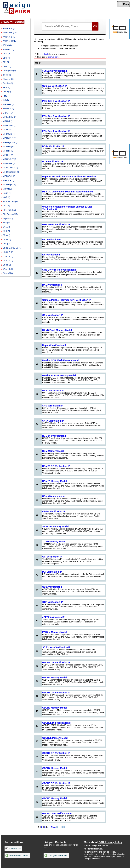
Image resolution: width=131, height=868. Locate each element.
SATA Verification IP (53, 421)
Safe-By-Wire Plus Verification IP (60, 270)
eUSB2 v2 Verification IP (55, 71)
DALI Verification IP (53, 285)
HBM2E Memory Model (54, 481)
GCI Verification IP (52, 557)
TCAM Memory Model (54, 542)
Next (55, 827)
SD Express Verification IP (56, 647)
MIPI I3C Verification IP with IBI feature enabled (68, 192)
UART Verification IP (53, 391)
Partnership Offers (17, 855)
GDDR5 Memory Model (54, 798)
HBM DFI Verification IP (55, 436)
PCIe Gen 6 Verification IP (56, 116)
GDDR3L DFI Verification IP (57, 723)
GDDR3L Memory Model (55, 738)
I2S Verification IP (52, 255)
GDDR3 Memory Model (54, 708)
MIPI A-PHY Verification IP (56, 224)
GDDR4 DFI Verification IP (56, 753)
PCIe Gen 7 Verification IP (56, 131)
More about (103, 842)
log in (47, 54)
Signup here (53, 57)
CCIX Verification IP (53, 587)
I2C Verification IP (52, 240)
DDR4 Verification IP (53, 146)
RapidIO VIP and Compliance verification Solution (69, 177)
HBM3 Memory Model (54, 496)
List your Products (56, 855)
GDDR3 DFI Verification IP (56, 693)
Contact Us (13, 849)
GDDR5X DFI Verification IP (57, 813)
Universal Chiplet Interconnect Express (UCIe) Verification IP (67, 208)
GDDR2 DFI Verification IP (56, 662)
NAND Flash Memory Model (57, 330)
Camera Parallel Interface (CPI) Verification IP (67, 300)
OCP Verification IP (53, 602)
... (48, 827)
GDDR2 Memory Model (54, 678)
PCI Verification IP (52, 572)
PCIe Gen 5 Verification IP (56, 101)
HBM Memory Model (53, 451)
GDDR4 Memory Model (54, 768)
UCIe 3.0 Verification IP (55, 86)
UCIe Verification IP (53, 161)
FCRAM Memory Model (55, 632)
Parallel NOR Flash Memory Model (61, 360)
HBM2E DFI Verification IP (56, 466)
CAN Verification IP (53, 315)
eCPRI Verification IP (53, 617)
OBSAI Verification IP (54, 511)
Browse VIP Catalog (12, 22)
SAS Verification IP (52, 406)
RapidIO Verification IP (54, 345)
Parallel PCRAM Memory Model (59, 375)
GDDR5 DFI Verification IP (56, 783)
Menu (123, 4)
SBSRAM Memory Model (55, 526)
